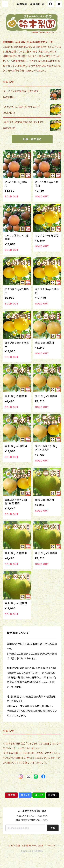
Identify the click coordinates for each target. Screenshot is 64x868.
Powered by (32, 851)
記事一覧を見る (32, 139)
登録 (53, 828)
